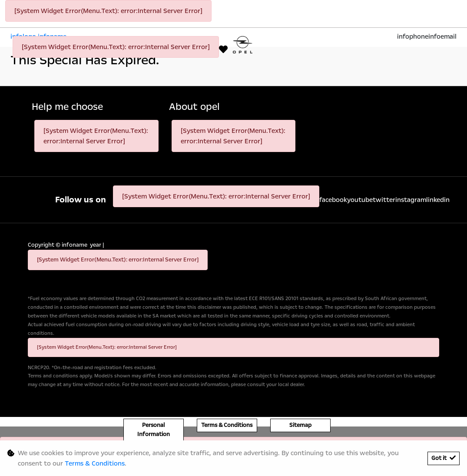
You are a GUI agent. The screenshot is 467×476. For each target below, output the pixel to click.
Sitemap (300, 425)
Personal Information (154, 430)
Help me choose (67, 107)
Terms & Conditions (227, 425)
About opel (194, 107)
